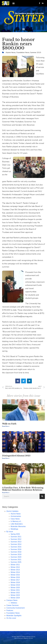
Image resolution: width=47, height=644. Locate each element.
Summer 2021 (16, 560)
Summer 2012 (16, 539)
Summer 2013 (16, 542)
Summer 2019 (16, 554)
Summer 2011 (16, 537)
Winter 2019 (15, 585)
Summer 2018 (16, 552)
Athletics (14, 603)
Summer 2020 (16, 557)
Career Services (12, 605)
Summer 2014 (16, 544)
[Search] (42, 496)
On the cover (11, 618)
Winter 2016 (15, 577)
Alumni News (11, 52)
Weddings (14, 529)
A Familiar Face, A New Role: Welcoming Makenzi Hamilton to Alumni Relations (23, 489)
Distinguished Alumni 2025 (16, 456)
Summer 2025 (16, 562)
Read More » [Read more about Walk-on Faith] (6, 426)
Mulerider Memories (18, 526)
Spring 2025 (15, 534)
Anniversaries (16, 516)
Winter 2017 (15, 580)
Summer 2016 (16, 549)
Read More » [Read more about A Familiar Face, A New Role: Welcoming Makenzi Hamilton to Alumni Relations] (6, 493)
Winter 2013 (15, 570)
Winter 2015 (15, 575)
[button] (13, 3)
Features (10, 610)
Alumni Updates (12, 511)
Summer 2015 (36, 52)
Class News (15, 519)
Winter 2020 (15, 588)
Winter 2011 (15, 565)
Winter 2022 (15, 593)
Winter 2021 (15, 590)
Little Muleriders (17, 524)
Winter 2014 (15, 572)
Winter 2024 (15, 598)
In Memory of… (16, 521)
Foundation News (23, 52)
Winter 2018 (15, 582)
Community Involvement (16, 608)
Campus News (12, 600)
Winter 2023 (15, 595)
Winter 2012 (15, 567)
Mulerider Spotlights (14, 616)
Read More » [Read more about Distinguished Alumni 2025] (6, 458)
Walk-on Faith (9, 424)
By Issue (10, 532)
